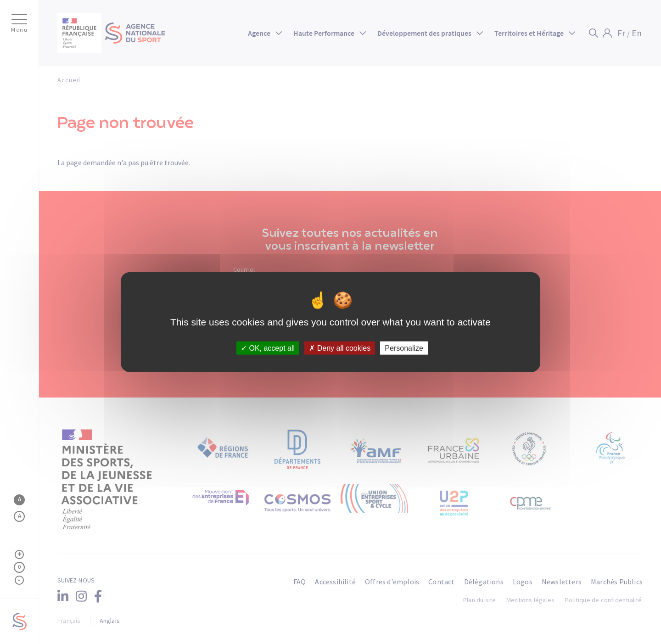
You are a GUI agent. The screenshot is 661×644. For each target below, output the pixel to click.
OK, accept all (268, 348)
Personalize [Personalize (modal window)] (404, 348)
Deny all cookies (340, 348)
